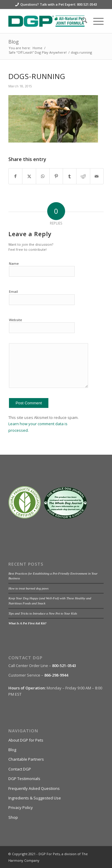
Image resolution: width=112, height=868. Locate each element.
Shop (13, 817)
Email (13, 291)
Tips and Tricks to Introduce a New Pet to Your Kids (43, 613)
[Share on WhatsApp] (43, 176)
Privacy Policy (21, 807)
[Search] (81, 21)
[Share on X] (29, 176)
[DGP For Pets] (46, 21)
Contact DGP (20, 769)
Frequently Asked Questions (34, 788)
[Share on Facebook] (15, 176)
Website (16, 320)
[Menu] (95, 21)
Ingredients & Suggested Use (35, 798)
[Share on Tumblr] (70, 176)
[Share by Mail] (97, 176)
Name (14, 263)
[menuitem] (81, 21)
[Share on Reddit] (83, 176)
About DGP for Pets (26, 740)
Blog (14, 42)
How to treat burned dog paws (28, 588)
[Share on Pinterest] (56, 176)
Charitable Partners (26, 759)
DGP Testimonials (24, 779)
